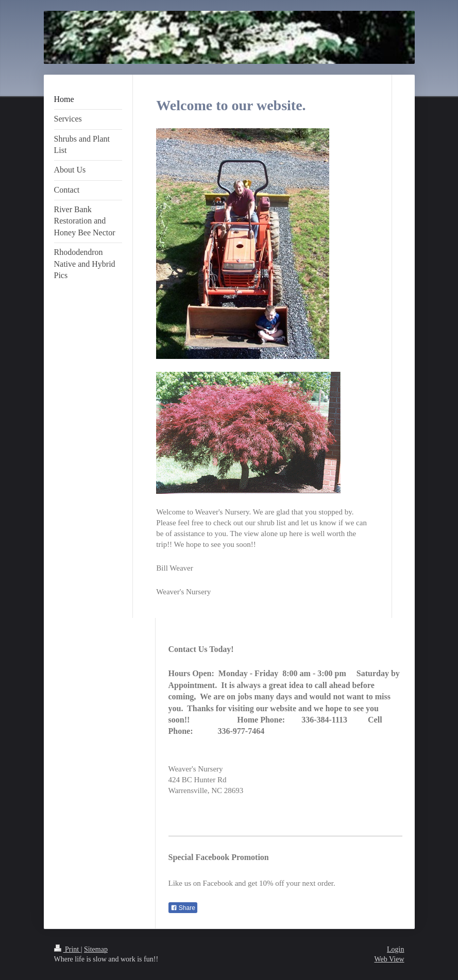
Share (183, 908)
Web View (389, 959)
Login (395, 949)
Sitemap (96, 949)
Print (67, 949)
